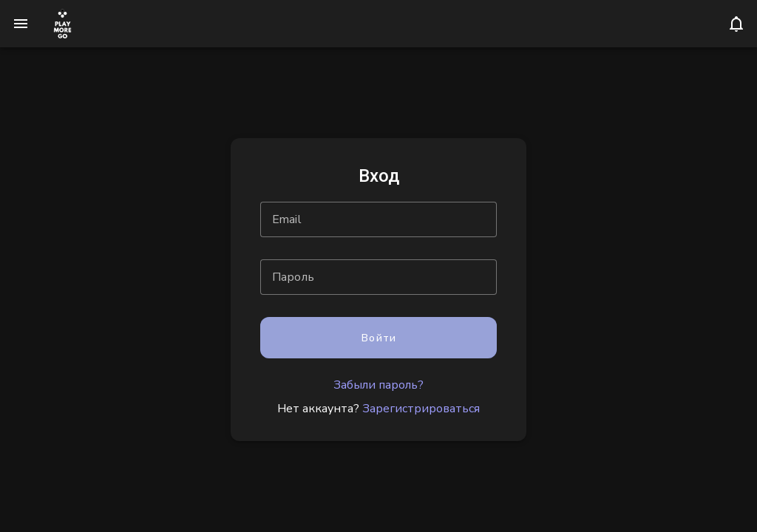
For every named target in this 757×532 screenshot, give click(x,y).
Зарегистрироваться (421, 409)
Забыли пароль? (378, 385)
